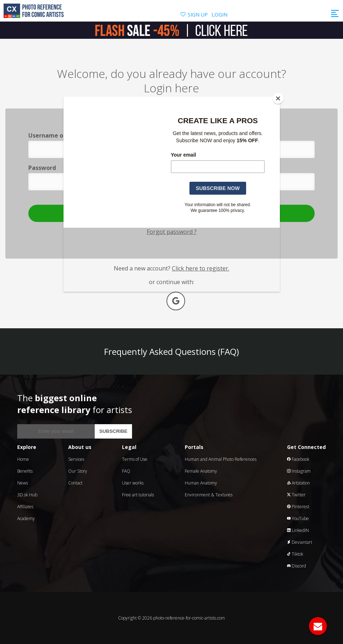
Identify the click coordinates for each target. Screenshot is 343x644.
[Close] (278, 98)
